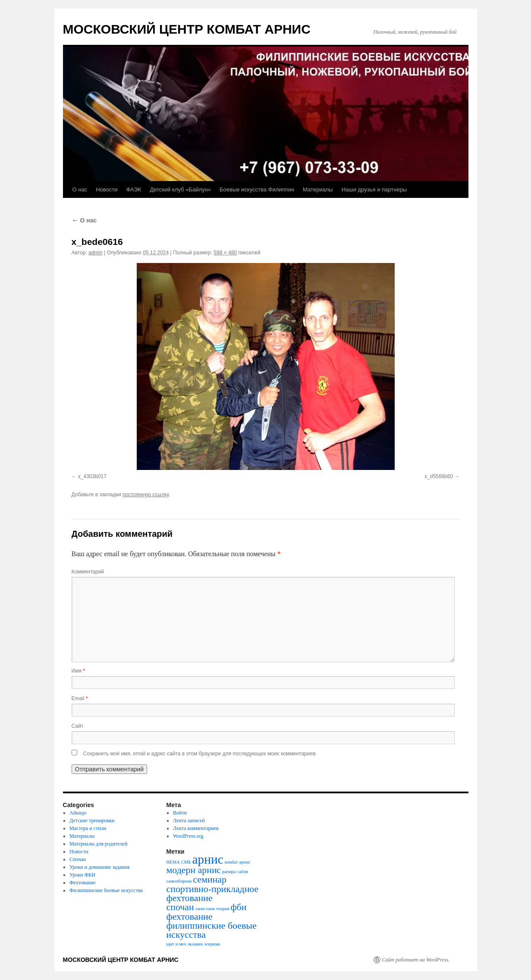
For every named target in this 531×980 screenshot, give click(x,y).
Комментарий (88, 572)
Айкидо (78, 813)
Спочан (78, 859)
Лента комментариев (196, 828)
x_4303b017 (92, 476)
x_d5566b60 (439, 476)
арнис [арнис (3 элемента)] (208, 859)
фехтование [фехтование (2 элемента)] (190, 917)
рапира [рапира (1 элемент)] (229, 872)
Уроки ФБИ (82, 875)
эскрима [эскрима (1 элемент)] (212, 944)
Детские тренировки (92, 820)
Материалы (318, 189)
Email (80, 698)
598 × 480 (225, 253)
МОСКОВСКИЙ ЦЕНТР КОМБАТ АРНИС (187, 29)
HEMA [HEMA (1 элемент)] (173, 862)
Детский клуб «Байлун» (180, 189)
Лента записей (189, 820)
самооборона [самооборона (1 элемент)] (179, 881)
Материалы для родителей (98, 844)
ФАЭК (134, 189)
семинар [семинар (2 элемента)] (210, 880)
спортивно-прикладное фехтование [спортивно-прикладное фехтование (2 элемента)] (213, 894)
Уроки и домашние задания (99, 867)
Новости (107, 189)
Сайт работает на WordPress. (416, 960)
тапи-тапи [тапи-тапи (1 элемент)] (205, 909)
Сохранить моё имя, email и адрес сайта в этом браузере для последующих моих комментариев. (200, 754)
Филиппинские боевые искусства (106, 890)
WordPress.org (188, 836)
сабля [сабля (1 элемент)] (243, 872)
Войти (180, 813)
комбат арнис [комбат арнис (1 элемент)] (238, 862)
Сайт (78, 726)
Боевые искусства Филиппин (257, 189)
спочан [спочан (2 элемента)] (180, 907)
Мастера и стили (88, 828)
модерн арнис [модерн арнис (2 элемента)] (194, 870)
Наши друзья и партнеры (374, 189)
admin (96, 253)
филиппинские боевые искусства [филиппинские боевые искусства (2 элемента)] (212, 930)
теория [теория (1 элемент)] (223, 909)
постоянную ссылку (146, 495)
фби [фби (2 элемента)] (238, 907)
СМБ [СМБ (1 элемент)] (186, 862)
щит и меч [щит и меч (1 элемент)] (176, 944)
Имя (78, 671)
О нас (80, 189)
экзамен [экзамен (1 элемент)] (195, 944)
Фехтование (82, 883)
